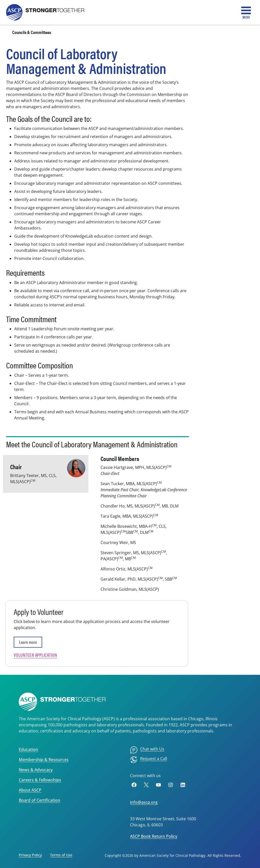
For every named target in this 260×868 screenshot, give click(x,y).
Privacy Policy (30, 855)
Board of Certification (39, 800)
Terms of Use (61, 855)
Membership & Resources (44, 760)
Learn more (28, 642)
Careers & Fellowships (40, 780)
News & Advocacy (36, 770)
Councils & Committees (32, 32)
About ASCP (30, 790)
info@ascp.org (144, 802)
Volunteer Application (35, 655)
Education (28, 749)
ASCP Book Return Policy (154, 836)
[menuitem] (147, 750)
